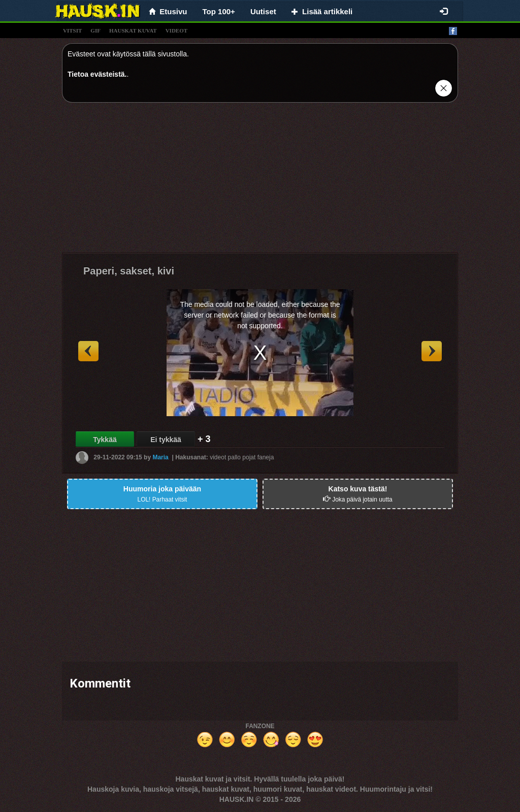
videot (176, 30)
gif (95, 30)
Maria (160, 457)
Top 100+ (219, 11)
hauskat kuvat (133, 30)
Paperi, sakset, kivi (129, 271)
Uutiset (263, 11)
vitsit (72, 30)
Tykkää (105, 440)
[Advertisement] (260, 181)
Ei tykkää (166, 440)
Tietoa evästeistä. (97, 74)
